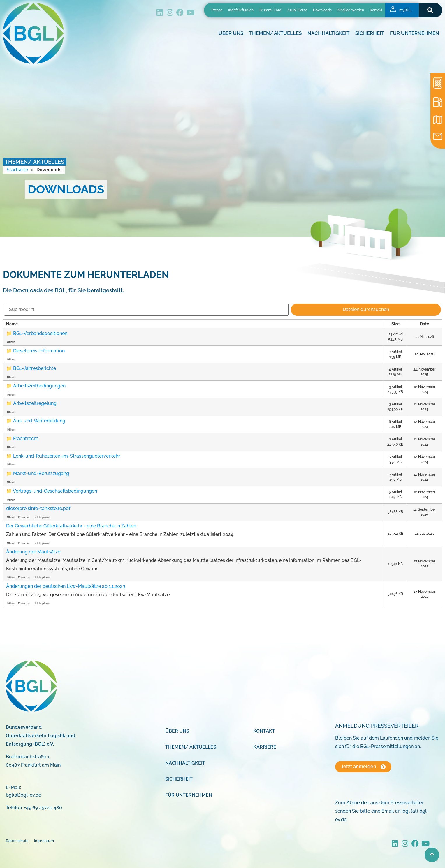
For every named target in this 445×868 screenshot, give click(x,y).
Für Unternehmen (415, 33)
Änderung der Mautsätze (33, 552)
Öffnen (11, 342)
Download (24, 517)
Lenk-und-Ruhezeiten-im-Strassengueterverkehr (67, 456)
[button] (430, 10)
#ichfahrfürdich (241, 10)
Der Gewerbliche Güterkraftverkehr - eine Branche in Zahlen (71, 526)
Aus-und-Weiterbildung (39, 421)
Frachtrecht (26, 439)
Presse (217, 10)
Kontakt (376, 10)
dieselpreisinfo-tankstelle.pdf (38, 508)
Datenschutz (17, 841)
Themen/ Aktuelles (275, 33)
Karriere (265, 747)
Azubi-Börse (297, 10)
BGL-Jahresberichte (35, 368)
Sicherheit (370, 33)
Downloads (322, 10)
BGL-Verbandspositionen (40, 333)
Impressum (44, 841)
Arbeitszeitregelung (35, 403)
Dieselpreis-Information (39, 351)
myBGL (405, 10)
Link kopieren (42, 517)
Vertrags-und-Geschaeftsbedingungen (55, 491)
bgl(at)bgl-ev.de (23, 795)
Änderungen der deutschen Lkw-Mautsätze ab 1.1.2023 (66, 586)
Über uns (231, 33)
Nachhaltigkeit (328, 33)
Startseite (17, 170)
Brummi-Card (270, 10)
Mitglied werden (351, 10)
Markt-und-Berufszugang (41, 473)
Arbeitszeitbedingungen (39, 386)
